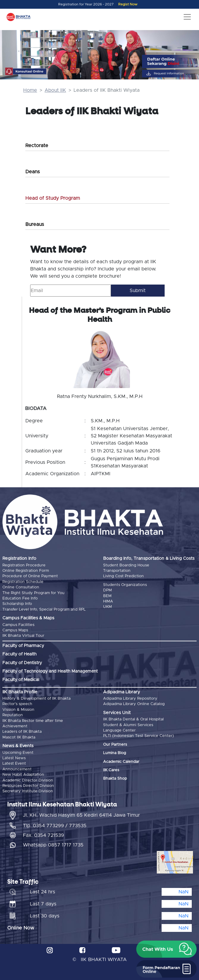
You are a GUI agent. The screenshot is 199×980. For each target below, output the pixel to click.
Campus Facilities (18, 625)
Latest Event (14, 764)
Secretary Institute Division (28, 791)
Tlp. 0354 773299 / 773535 (55, 826)
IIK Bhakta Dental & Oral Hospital (133, 719)
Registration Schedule (23, 582)
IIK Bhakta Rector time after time (33, 721)
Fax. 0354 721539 (43, 835)
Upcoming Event (18, 753)
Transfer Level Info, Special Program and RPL (44, 610)
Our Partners (115, 745)
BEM (107, 596)
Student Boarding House (126, 565)
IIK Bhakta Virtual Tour (23, 636)
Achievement (15, 726)
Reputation (13, 715)
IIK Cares (111, 770)
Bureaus (35, 224)
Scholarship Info (17, 604)
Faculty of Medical (21, 680)
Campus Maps (15, 630)
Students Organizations (125, 585)
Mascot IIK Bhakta (19, 737)
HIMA (108, 601)
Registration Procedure (24, 565)
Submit (138, 291)
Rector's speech (17, 704)
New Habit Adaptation (23, 775)
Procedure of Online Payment (30, 576)
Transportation (117, 571)
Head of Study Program (53, 198)
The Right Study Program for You (33, 593)
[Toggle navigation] (187, 17)
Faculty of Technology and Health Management (50, 671)
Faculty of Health (19, 654)
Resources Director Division (28, 786)
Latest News (14, 758)
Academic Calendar (121, 762)
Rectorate (37, 146)
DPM (107, 590)
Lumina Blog (115, 753)
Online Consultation (21, 587)
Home (30, 90)
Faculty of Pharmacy (23, 646)
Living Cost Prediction (123, 576)
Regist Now (128, 4)
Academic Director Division (28, 780)
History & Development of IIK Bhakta (36, 699)
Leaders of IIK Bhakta (22, 732)
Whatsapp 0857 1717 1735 (53, 845)
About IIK (55, 90)
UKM (107, 607)
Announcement (17, 769)
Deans (33, 172)
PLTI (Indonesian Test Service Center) (139, 736)
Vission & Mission (18, 710)
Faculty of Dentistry (22, 663)
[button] (166, 949)
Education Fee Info (20, 598)
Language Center (119, 730)
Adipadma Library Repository (130, 699)
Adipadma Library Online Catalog (134, 704)
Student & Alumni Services (128, 725)
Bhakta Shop (115, 779)
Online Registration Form (26, 571)
